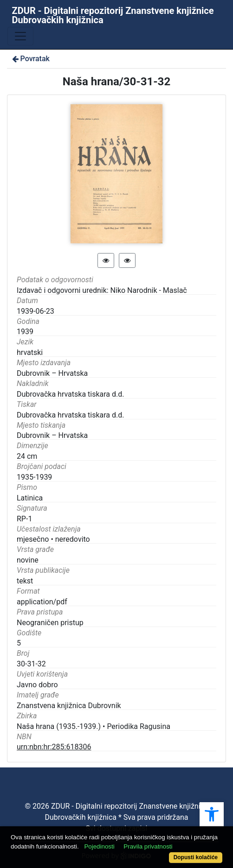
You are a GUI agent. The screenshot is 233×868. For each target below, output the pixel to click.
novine (28, 560)
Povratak (30, 59)
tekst (25, 581)
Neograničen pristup (50, 623)
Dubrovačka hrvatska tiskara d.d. (71, 394)
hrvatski (30, 352)
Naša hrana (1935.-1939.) (59, 726)
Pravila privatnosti (148, 846)
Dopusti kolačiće (196, 857)
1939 (25, 332)
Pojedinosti (99, 846)
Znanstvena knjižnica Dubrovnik (69, 706)
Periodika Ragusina (139, 726)
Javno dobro (37, 685)
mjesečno (33, 539)
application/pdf (42, 602)
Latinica (30, 498)
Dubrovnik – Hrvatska (52, 373)
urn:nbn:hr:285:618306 (54, 747)
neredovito (73, 539)
